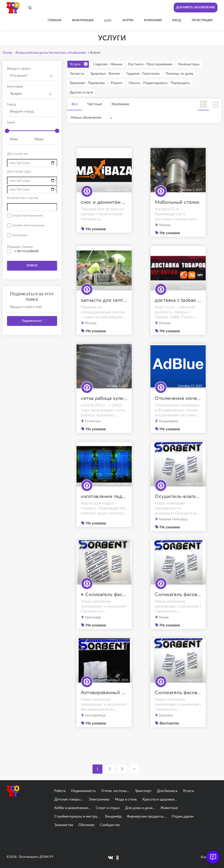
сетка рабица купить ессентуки (104, 408)
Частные (95, 104)
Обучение (86, 825)
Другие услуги (81, 92)
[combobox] (32, 94)
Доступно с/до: (19, 171)
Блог (108, 21)
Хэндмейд (113, 816)
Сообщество (110, 825)
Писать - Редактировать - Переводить (159, 83)
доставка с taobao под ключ (178, 310)
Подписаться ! (32, 321)
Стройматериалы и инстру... (77, 816)
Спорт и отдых (108, 808)
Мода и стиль (126, 799)
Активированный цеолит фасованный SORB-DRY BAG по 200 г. (104, 702)
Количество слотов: (23, 198)
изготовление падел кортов (104, 505)
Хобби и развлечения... (72, 808)
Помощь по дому (179, 74)
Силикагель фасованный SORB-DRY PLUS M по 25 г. (178, 604)
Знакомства (64, 825)
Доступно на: (18, 154)
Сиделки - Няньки (108, 64)
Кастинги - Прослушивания (150, 64)
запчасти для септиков (104, 310)
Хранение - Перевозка (87, 83)
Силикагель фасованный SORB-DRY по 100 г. (178, 702)
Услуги (79, 64)
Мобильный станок (177, 212)
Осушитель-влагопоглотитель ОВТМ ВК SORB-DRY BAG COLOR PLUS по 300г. (178, 506)
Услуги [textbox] (16, 94)
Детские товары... (69, 799)
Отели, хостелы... (115, 791)
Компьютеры (189, 64)
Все (75, 104)
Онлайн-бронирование (28, 225)
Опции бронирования (28, 216)
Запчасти (77, 74)
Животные (169, 808)
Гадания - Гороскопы (143, 74)
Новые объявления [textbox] (86, 118)
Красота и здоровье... (160, 799)
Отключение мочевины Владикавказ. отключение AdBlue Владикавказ (178, 408)
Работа (60, 791)
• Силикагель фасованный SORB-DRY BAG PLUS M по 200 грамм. (104, 604)
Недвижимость (83, 791)
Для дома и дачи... (140, 808)
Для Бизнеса (167, 791)
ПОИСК (32, 266)
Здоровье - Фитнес (105, 74)
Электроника (99, 799)
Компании (120, 104)
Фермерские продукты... (147, 816)
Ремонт (117, 83)
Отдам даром (183, 816)
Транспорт (143, 791)
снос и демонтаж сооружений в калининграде (104, 211)
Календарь (20, 235)
